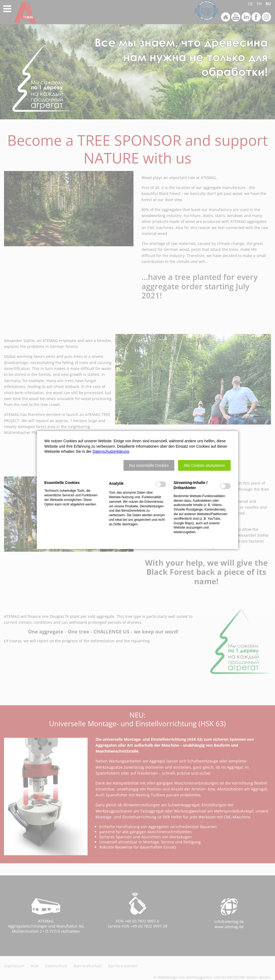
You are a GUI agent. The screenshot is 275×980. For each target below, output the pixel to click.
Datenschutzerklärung (111, 451)
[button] (149, 465)
